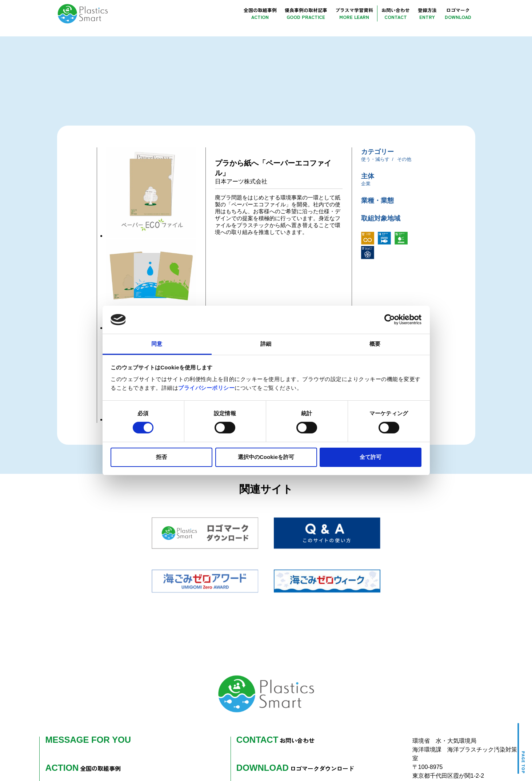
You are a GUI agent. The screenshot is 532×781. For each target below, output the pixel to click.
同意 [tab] (157, 344)
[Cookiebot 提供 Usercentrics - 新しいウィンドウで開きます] (390, 320)
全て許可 (371, 457)
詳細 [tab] (266, 344)
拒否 (161, 457)
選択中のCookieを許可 (266, 457)
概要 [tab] (375, 344)
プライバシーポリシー (206, 388)
